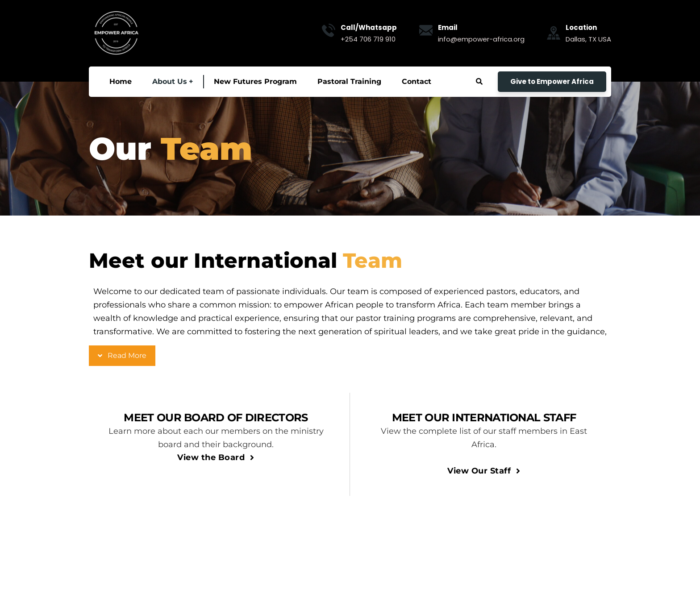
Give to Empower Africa (552, 81)
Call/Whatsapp (369, 28)
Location (581, 28)
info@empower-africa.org (481, 39)
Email (448, 28)
